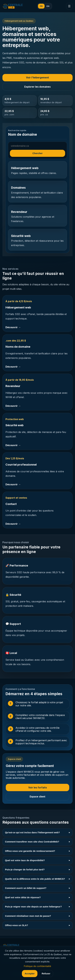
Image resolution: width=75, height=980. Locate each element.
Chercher (37, 153)
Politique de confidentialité (37, 966)
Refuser (46, 973)
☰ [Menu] (69, 6)
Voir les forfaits (38, 788)
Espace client (37, 797)
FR (41, 6)
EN (48, 6)
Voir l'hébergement (37, 78)
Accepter (30, 973)
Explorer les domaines (37, 87)
